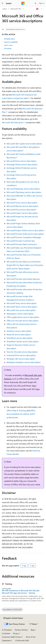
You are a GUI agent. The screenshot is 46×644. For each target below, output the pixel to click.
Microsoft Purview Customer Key (21, 241)
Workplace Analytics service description (24, 362)
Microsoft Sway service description (22, 303)
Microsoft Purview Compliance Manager (24, 237)
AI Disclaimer (7, 630)
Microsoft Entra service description (21, 161)
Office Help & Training (16, 410)
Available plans (9, 39)
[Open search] (35, 3)
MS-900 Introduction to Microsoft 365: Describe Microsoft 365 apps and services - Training (21, 592)
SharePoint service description (20, 338)
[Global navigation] (2, 3)
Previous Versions (21, 630)
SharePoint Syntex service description (23, 341)
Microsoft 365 (16, 9)
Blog (32, 630)
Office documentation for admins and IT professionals (21, 414)
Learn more (8, 45)
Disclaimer (8, 48)
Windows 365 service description (21, 359)
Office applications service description (23, 317)
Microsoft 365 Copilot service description (24, 144)
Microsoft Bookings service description (23, 189)
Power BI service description (19, 334)
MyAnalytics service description (20, 314)
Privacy (16, 633)
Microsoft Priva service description (21, 210)
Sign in (41, 3)
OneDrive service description (19, 331)
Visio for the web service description (22, 352)
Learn (5, 9)
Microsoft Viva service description (21, 310)
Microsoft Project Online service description (25, 230)
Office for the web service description (23, 321)
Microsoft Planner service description (23, 206)
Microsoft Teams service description (22, 307)
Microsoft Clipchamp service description (24, 192)
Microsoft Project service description (22, 213)
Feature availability (11, 42)
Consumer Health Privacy (11, 637)
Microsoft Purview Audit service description (25, 234)
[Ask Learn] (37, 9)
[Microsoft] (23, 3)
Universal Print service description (21, 355)
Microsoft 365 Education (12, 122)
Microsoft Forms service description (22, 203)
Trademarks (6, 640)
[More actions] (42, 9)
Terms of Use (31, 637)
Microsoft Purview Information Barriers (23, 279)
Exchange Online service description (22, 164)
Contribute (6, 633)
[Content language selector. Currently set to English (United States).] (13, 618)
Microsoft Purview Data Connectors (22, 244)
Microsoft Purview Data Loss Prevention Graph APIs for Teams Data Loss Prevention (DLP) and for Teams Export (25, 265)
